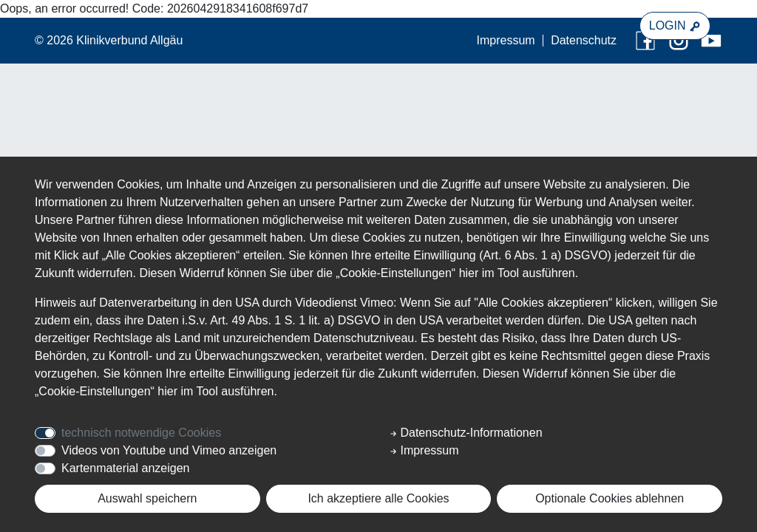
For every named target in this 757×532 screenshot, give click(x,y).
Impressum (506, 40)
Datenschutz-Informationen (466, 433)
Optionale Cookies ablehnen (610, 498)
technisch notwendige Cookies (141, 433)
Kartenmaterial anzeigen (125, 468)
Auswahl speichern (147, 498)
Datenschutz (584, 40)
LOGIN (675, 26)
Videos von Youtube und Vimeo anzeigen (169, 450)
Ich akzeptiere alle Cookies (378, 498)
